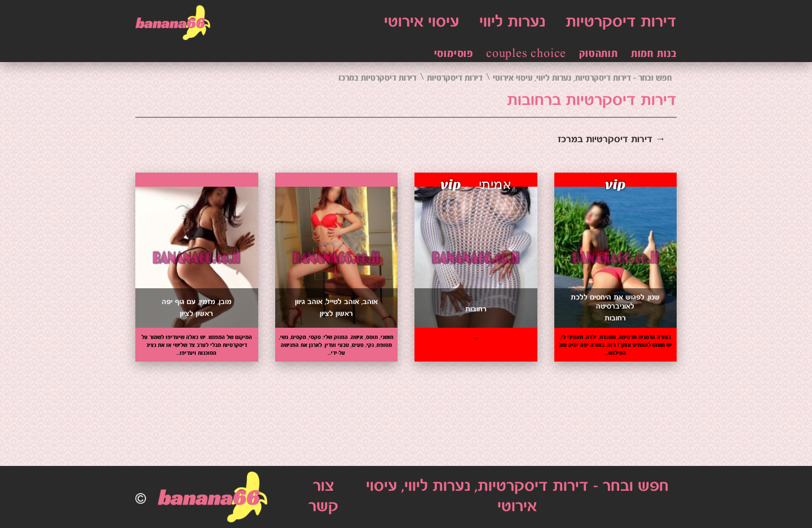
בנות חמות (654, 54)
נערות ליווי (512, 22)
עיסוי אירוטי (422, 22)
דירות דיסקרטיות (621, 22)
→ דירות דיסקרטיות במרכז (612, 140)
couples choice (526, 54)
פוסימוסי (454, 54)
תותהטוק (599, 54)
